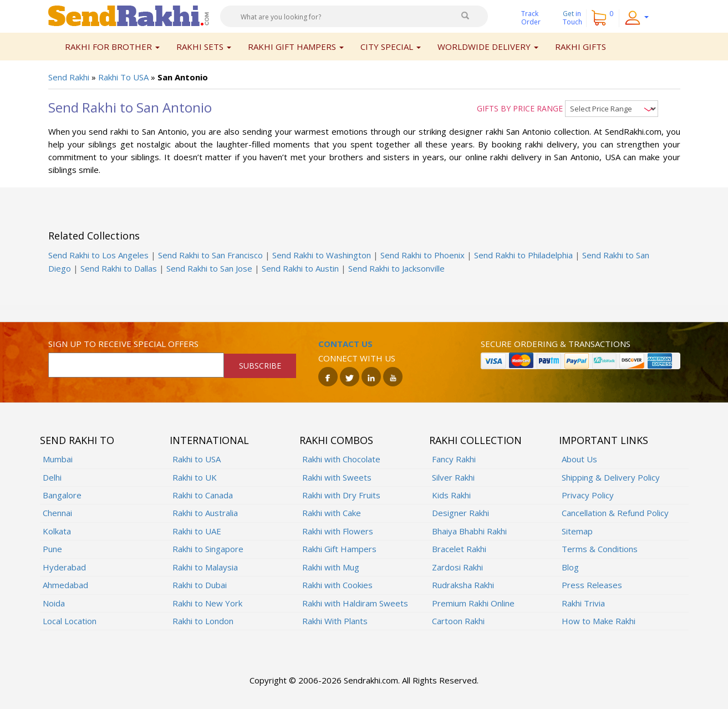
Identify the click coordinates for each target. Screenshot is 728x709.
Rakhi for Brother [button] (112, 47)
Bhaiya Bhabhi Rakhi (469, 531)
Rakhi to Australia (205, 513)
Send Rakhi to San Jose (209, 268)
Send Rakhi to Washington (322, 255)
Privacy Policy (588, 495)
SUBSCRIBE (260, 366)
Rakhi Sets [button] (204, 47)
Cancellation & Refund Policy (615, 513)
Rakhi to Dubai (200, 585)
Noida (54, 603)
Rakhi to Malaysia (205, 567)
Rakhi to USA (197, 459)
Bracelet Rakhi (459, 549)
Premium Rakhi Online (473, 603)
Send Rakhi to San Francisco (210, 255)
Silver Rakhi (453, 477)
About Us (579, 459)
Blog (570, 567)
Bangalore (62, 495)
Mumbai (58, 459)
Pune (52, 549)
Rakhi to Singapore (208, 549)
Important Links (604, 440)
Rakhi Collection (475, 440)
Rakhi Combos (336, 440)
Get (572, 18)
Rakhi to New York (207, 603)
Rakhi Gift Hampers (339, 549)
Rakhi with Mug (331, 567)
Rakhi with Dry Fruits (341, 495)
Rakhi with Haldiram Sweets (355, 603)
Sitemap (577, 531)
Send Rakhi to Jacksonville (396, 268)
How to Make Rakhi (599, 621)
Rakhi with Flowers (338, 531)
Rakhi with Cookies (337, 585)
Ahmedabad (65, 585)
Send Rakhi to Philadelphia (523, 255)
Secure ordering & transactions (556, 344)
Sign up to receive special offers (123, 344)
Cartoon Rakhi (458, 621)
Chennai (57, 513)
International (209, 440)
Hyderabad (64, 567)
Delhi (52, 477)
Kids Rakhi (451, 495)
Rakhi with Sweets (337, 477)
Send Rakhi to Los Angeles (98, 255)
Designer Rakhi (460, 513)
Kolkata (57, 531)
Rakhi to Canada (203, 495)
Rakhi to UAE (197, 531)
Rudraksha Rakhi (463, 585)
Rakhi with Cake (332, 513)
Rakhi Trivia (583, 603)
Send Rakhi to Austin (300, 268)
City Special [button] (391, 47)
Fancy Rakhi (454, 459)
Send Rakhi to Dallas (119, 268)
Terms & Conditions (600, 549)
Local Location (70, 621)
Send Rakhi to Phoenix (422, 255)
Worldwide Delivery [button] (488, 47)
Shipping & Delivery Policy (611, 477)
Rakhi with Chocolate (341, 459)
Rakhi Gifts (581, 47)
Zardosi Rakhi (457, 567)
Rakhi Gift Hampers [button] (296, 47)
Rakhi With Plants (335, 621)
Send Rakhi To (77, 440)
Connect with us (357, 358)
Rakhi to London (203, 621)
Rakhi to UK (195, 477)
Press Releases (592, 585)
